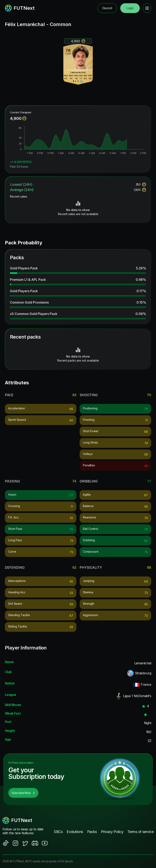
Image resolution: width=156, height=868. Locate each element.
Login (130, 8)
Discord (107, 8)
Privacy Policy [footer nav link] (112, 832)
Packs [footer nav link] (92, 832)
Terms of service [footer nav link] (140, 832)
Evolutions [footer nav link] (75, 832)
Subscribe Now (23, 793)
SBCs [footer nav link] (58, 832)
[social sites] (6, 843)
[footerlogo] (25, 820)
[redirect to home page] (20, 8)
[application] (78, 141)
